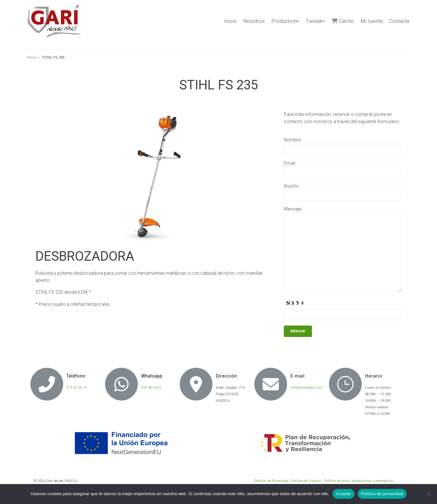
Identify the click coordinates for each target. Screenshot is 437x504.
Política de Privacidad (271, 481)
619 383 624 (151, 388)
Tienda (313, 21)
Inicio (230, 21)
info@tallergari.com (306, 388)
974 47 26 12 (77, 388)
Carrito (343, 21)
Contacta (399, 21)
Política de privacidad (382, 494)
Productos (283, 21)
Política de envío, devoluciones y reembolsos (359, 481)
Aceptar (344, 494)
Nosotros (254, 21)
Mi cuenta (372, 21)
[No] (429, 494)
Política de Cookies (306, 481)
